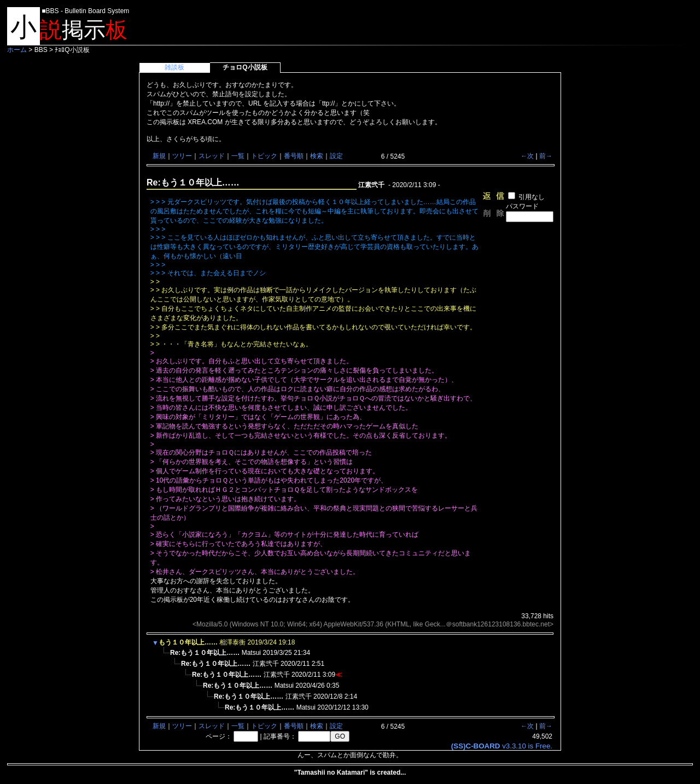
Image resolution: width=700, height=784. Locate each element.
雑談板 (174, 67)
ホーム (17, 50)
